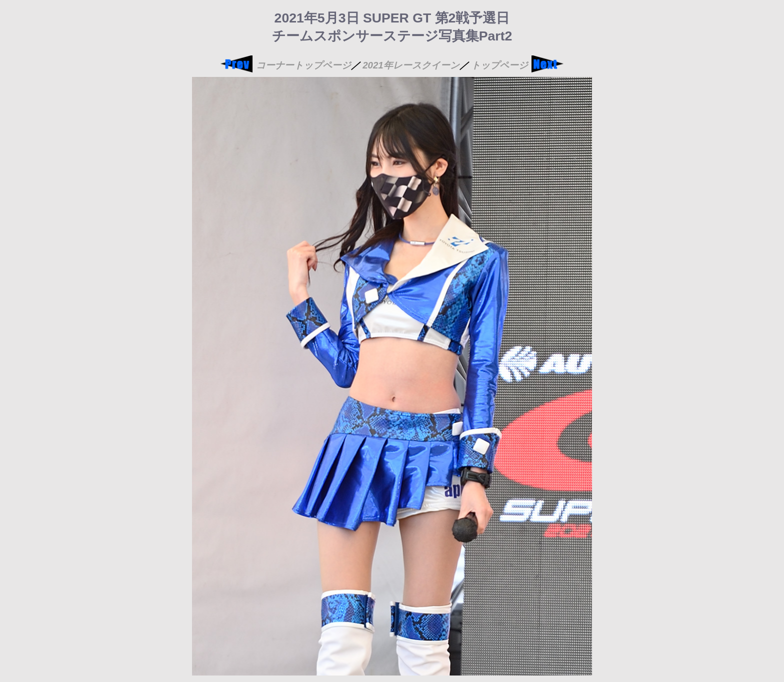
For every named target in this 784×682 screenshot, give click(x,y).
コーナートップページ (303, 65)
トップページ (499, 65)
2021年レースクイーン (411, 65)
